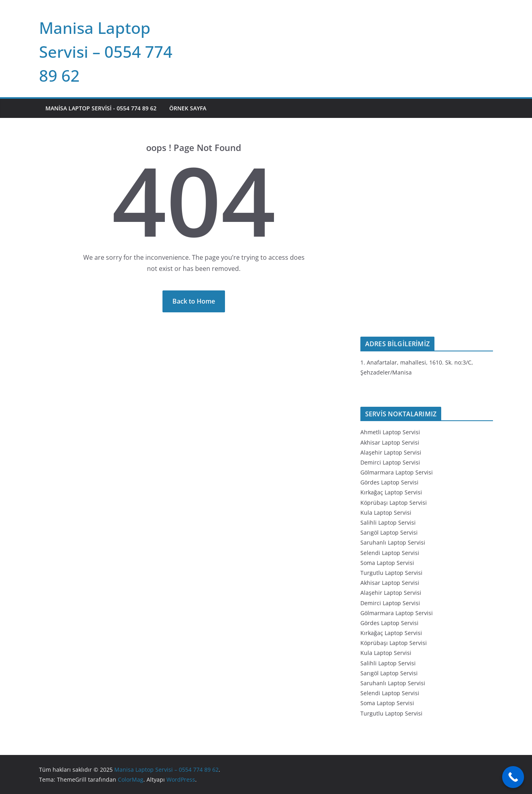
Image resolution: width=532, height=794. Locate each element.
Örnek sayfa (188, 108)
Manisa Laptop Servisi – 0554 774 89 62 (106, 52)
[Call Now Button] (513, 777)
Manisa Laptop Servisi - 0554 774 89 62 (101, 108)
